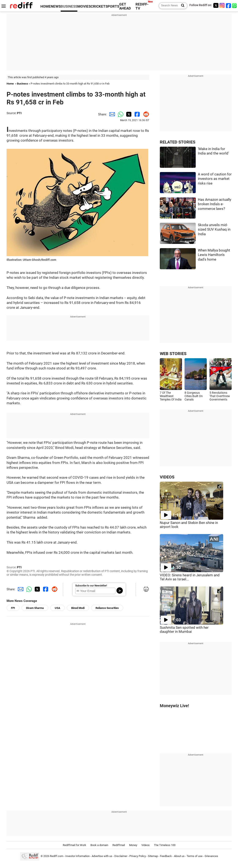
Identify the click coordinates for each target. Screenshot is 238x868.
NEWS (56, 6)
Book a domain (99, 845)
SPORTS (112, 6)
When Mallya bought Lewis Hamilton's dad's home (214, 255)
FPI (13, 608)
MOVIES (84, 6)
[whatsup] (235, 5)
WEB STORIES (173, 354)
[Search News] (181, 6)
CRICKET (98, 6)
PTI (19, 113)
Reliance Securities (107, 608)
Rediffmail (119, 845)
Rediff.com (57, 856)
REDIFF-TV (142, 6)
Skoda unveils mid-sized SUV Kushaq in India (214, 230)
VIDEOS (167, 477)
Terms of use (195, 856)
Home (10, 84)
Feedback (166, 856)
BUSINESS (69, 6)
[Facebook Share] (137, 114)
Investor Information (77, 856)
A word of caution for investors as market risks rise (215, 179)
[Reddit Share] (145, 114)
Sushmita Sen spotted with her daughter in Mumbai (184, 630)
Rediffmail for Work (75, 845)
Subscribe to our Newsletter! (91, 586)
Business (23, 84)
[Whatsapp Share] (120, 114)
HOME (46, 6)
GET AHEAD (125, 6)
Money (133, 845)
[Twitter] (216, 5)
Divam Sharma (35, 608)
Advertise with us (102, 856)
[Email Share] (111, 114)
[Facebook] (228, 5)
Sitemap (153, 856)
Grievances (211, 856)
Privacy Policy (138, 856)
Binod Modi (78, 608)
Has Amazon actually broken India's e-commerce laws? (215, 204)
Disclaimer (121, 856)
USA (57, 608)
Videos (146, 845)
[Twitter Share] (128, 114)
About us (179, 856)
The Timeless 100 (165, 845)
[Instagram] (222, 5)
